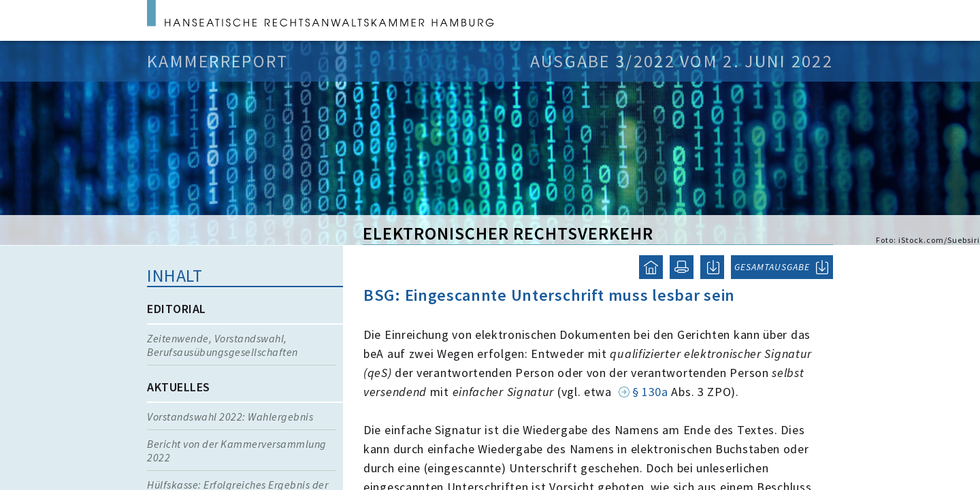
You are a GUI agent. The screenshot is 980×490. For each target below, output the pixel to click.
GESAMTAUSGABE (772, 267)
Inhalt (175, 275)
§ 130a (650, 392)
